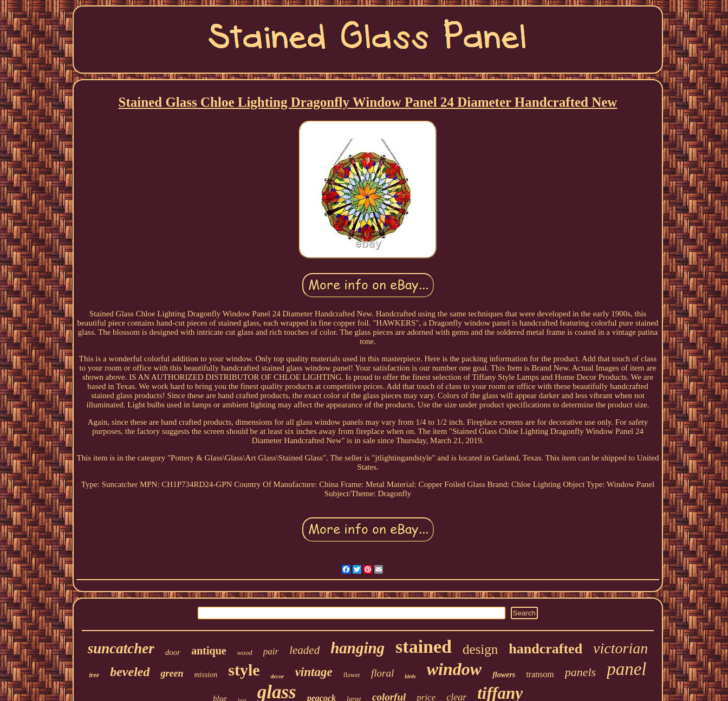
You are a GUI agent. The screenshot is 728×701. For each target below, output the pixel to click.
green (172, 673)
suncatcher (121, 648)
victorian (620, 648)
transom (540, 674)
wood (245, 653)
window (454, 669)
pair (271, 651)
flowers (504, 675)
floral (382, 673)
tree (95, 675)
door (173, 652)
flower (352, 675)
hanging (357, 648)
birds (410, 676)
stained (424, 647)
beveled (130, 672)
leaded (304, 650)
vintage (314, 672)
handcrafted (545, 649)
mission (206, 675)
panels (580, 672)
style (244, 670)
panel (626, 669)
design (480, 649)
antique (209, 651)
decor (278, 676)
